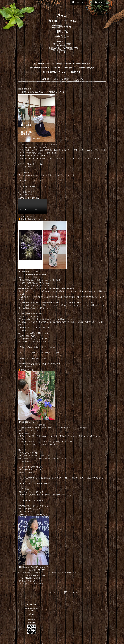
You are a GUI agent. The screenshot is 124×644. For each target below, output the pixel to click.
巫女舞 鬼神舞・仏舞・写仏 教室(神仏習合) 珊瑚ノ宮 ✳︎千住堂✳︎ (62, 26)
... (81, 593)
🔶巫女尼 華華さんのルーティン (32, 370)
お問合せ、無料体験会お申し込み (77, 64)
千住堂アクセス (75, 72)
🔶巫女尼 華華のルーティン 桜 (32, 219)
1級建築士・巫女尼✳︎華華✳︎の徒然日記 (79, 68)
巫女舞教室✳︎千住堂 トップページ (48, 64)
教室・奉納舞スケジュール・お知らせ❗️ (46, 68)
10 (77, 593)
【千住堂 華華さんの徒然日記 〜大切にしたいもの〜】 (42, 92)
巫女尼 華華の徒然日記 (29, 198)
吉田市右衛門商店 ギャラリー (55, 72)
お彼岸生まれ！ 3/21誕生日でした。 (34, 515)
